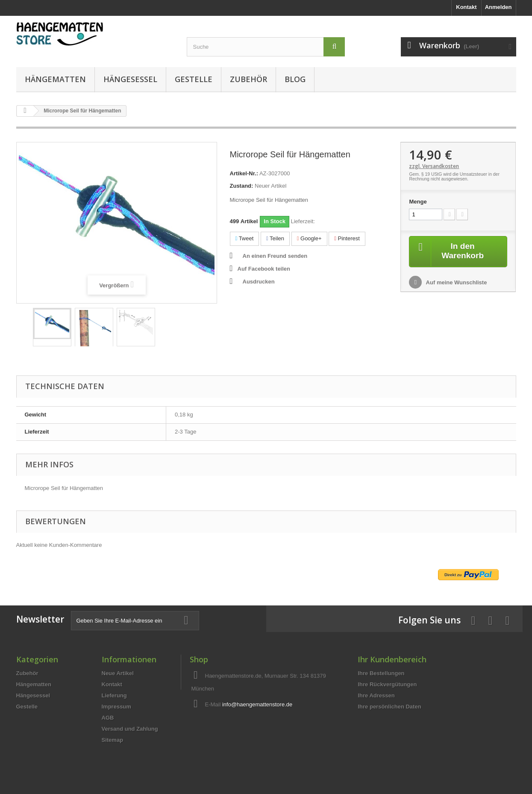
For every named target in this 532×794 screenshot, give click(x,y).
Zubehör (248, 79)
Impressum (116, 707)
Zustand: (242, 186)
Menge (418, 202)
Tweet (245, 238)
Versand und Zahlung (130, 729)
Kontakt (466, 7)
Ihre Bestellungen (381, 673)
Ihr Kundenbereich (392, 659)
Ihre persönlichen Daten (389, 707)
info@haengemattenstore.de (257, 704)
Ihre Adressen (376, 695)
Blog (295, 79)
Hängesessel (130, 79)
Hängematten (55, 79)
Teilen (275, 238)
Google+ (309, 238)
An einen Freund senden (275, 256)
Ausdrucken (259, 282)
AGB (108, 718)
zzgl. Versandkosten (434, 166)
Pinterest (347, 238)
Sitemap (113, 740)
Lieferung (114, 695)
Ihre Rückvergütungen (387, 684)
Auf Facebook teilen (264, 269)
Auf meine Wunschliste (456, 283)
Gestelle (194, 79)
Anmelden (498, 7)
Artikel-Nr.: (244, 173)
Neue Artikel (118, 673)
